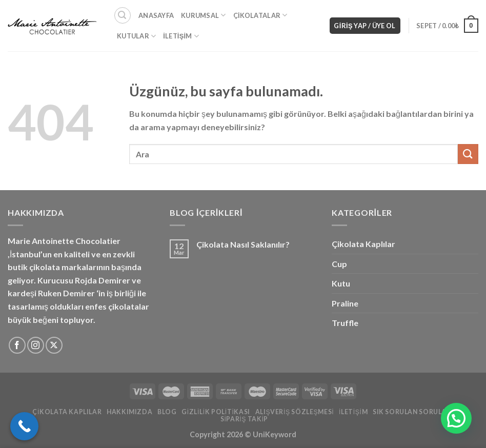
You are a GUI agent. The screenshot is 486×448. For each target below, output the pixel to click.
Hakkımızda (129, 412)
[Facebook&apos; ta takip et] (17, 345)
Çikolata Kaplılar (363, 244)
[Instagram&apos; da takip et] (36, 345)
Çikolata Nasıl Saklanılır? (243, 244)
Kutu (341, 283)
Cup (339, 264)
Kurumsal (204, 15)
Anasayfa (156, 15)
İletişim (181, 36)
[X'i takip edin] (54, 345)
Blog (167, 412)
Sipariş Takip (244, 419)
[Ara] (123, 15)
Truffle (345, 323)
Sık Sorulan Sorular (412, 412)
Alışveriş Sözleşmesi (295, 412)
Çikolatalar (260, 15)
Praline (345, 303)
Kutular (136, 36)
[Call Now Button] (24, 426)
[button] (456, 418)
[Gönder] (468, 154)
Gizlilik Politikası (216, 412)
